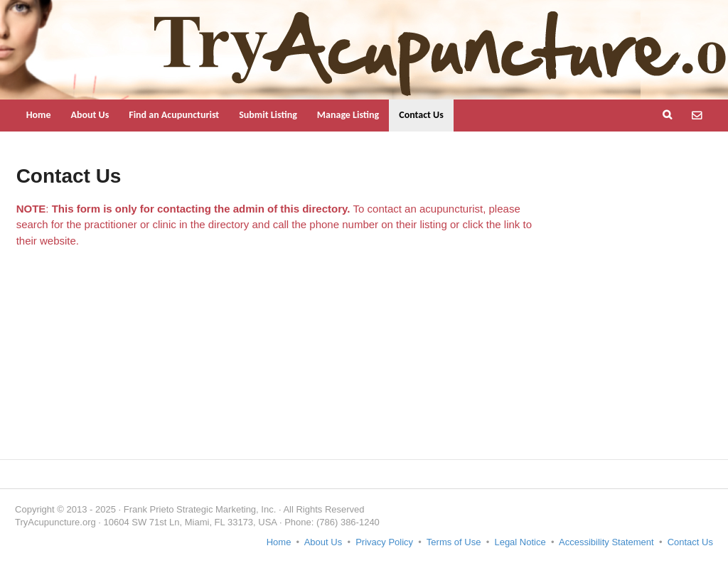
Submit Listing (268, 115)
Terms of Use (454, 542)
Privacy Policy (384, 542)
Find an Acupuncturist (174, 115)
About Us (90, 115)
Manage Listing (348, 115)
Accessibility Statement (606, 542)
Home (39, 115)
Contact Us (421, 115)
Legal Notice (520, 542)
